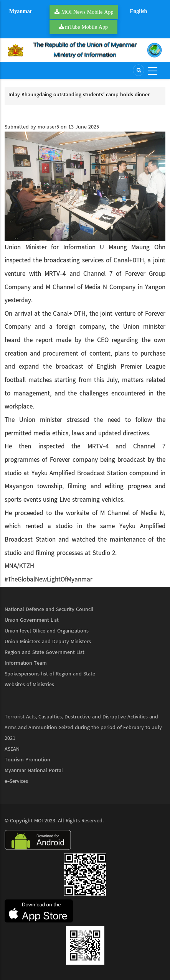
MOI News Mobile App (87, 12)
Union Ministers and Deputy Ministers (48, 642)
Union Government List (32, 620)
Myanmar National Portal (34, 771)
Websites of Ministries (29, 685)
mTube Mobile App (86, 27)
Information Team (26, 663)
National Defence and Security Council (49, 609)
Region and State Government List (45, 652)
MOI (39, 821)
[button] (85, 186)
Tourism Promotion (27, 760)
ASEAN (12, 749)
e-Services (16, 781)
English (138, 11)
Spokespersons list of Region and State (50, 674)
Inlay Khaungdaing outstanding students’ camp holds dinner (79, 95)
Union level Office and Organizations (47, 631)
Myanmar (21, 11)
